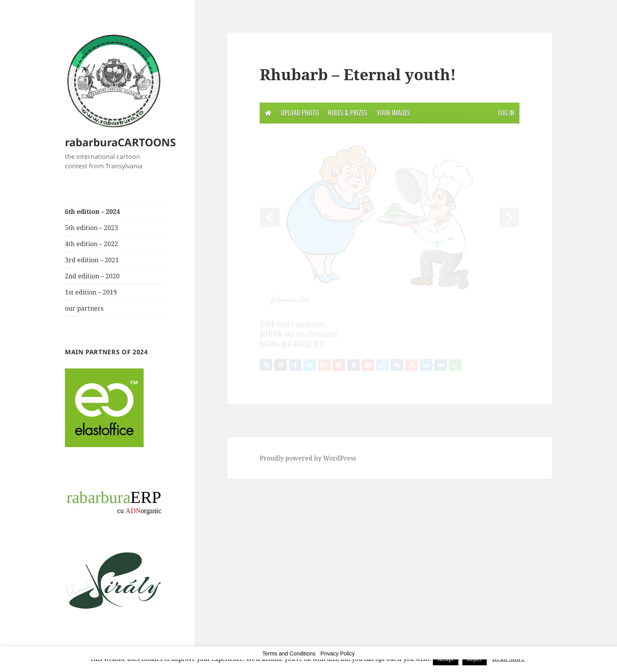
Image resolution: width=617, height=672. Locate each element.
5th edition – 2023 (91, 228)
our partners (84, 308)
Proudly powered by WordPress (308, 458)
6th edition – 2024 (92, 212)
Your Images (393, 113)
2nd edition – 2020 (92, 276)
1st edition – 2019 (91, 292)
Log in (506, 113)
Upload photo (300, 113)
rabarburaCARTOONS (120, 142)
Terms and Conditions (289, 654)
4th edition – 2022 (91, 244)
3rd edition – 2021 (92, 260)
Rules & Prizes (348, 113)
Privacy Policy (337, 654)
